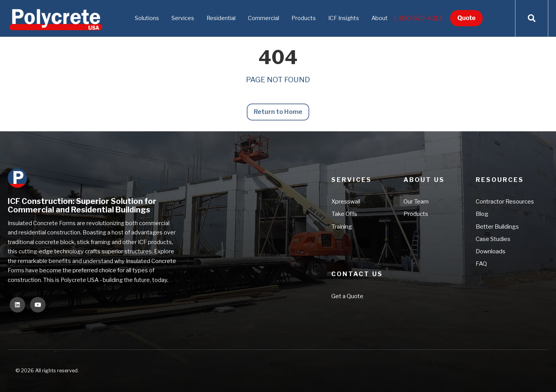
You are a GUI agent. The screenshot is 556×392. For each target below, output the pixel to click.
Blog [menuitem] (482, 214)
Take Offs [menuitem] (344, 214)
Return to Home (278, 112)
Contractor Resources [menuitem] (505, 201)
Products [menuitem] (304, 18)
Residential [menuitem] (221, 18)
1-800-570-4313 (418, 18)
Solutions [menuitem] (147, 18)
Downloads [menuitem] (491, 251)
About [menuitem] (380, 18)
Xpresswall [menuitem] (346, 201)
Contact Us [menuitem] (357, 274)
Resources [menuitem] (500, 180)
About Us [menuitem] (424, 180)
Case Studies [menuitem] (493, 239)
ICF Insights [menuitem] (344, 18)
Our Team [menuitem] (416, 201)
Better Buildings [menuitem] (497, 227)
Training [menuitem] (342, 227)
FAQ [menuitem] (481, 264)
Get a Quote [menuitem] (347, 296)
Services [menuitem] (183, 18)
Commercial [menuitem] (264, 18)
